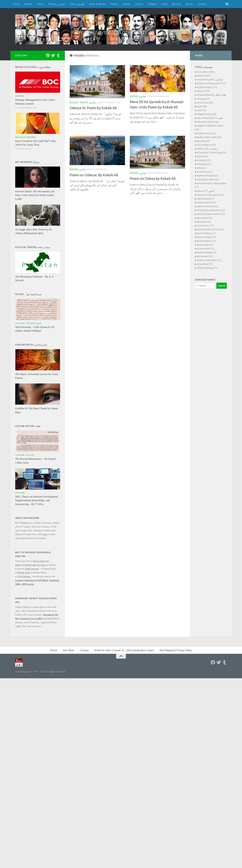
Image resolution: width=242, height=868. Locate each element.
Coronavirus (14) (205, 226)
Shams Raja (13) (205, 245)
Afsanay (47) (203, 99)
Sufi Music (68, 650)
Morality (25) (203, 141)
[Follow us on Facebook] (48, 55)
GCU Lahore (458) (206, 72)
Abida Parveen (32, 569)
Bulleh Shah (24, 573)
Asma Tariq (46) (205, 103)
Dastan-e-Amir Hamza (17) (210, 195)
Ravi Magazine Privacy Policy (176, 650)
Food (164, 4)
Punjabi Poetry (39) (206, 114)
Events (127, 4)
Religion (152, 4)
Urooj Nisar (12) (205, 264)
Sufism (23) (202, 156)
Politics (115, 4)
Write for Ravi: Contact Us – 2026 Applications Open (124, 650)
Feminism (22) (204, 160)
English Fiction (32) (206, 133)
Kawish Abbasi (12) (207, 252)
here (45, 534)
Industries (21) (204, 164)
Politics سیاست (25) (207, 149)
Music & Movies (98, 4)
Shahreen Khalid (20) (207, 176)
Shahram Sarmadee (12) (209, 260)
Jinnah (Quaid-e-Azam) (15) (211, 214)
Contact (202, 4)
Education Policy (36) (207, 122)
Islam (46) (202, 106)
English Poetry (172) (207, 87)
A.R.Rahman (24, 576)
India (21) (201, 168)
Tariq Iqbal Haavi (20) (208, 179)
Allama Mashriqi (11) (207, 268)
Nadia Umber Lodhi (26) (209, 137)
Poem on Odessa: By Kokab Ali (94, 175)
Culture (139, 4)
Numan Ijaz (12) (205, 256)
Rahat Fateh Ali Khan (36, 565)
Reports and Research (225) (211, 83)
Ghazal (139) (203, 91)
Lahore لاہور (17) (205, 191)
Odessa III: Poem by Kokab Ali (93, 108)
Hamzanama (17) (206, 199)
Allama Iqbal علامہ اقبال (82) (211, 95)
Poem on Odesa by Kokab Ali (153, 178)
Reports (176, 4)
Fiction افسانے (77, 4)
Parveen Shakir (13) (206, 237)
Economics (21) (205, 172)
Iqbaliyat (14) (203, 222)
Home (16, 4)
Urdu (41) (201, 110)
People (28, 4)
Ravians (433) (204, 76)
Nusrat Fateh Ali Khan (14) (210, 229)
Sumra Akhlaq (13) (206, 233)
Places (40, 4)
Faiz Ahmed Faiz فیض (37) (210, 118)
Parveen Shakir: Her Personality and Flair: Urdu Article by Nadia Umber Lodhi (35, 195)
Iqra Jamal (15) (204, 218)
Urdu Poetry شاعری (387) (210, 79)
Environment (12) (206, 249)
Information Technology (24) (211, 153)
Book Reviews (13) (206, 241)
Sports (189, 4)
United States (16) (206, 202)
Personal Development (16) (211, 210)
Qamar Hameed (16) (207, 206)
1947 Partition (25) (206, 145)
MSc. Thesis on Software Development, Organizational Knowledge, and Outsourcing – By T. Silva (37, 500)
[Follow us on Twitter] (53, 55)
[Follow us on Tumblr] (58, 55)
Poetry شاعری (57, 4)
